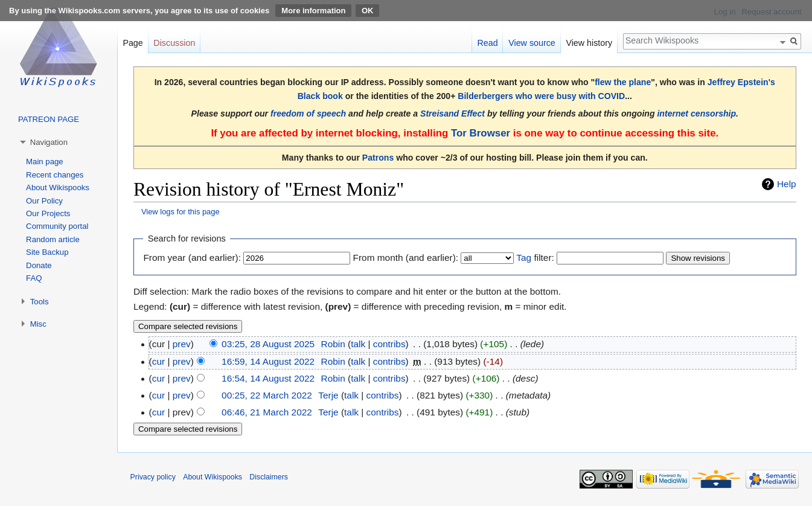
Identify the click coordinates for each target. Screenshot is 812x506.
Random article (53, 239)
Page (133, 43)
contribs (389, 344)
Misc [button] (38, 324)
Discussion (174, 43)
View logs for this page (181, 212)
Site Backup (47, 252)
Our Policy (44, 201)
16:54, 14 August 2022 (268, 378)
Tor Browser (481, 133)
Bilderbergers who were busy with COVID (541, 96)
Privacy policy (153, 477)
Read (487, 43)
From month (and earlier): (406, 258)
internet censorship (696, 114)
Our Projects (48, 213)
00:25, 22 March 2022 (267, 395)
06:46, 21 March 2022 (267, 412)
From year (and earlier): (192, 258)
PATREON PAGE (49, 119)
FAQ (34, 278)
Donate (39, 265)
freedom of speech (308, 114)
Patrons (378, 158)
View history (589, 43)
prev (182, 344)
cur (158, 361)
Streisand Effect (452, 114)
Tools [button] (40, 302)
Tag (524, 258)
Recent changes (55, 175)
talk (358, 344)
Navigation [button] (49, 142)
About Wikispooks (58, 187)
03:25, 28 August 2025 (268, 344)
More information (313, 11)
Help (787, 184)
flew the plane (623, 82)
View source (532, 43)
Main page (45, 162)
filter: (535, 258)
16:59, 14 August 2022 (268, 361)
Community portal (57, 226)
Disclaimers (269, 477)
